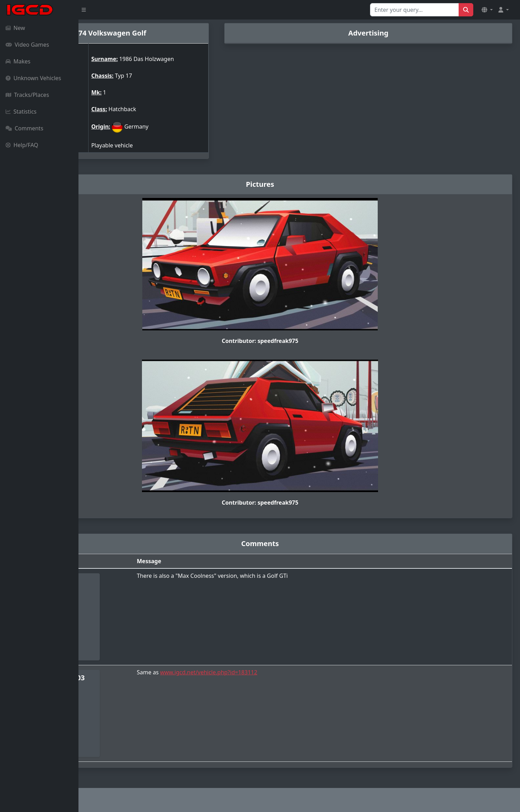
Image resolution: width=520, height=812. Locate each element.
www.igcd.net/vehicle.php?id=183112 (268, 672)
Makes (18, 61)
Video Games (27, 45)
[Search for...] (415, 10)
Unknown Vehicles (33, 78)
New (15, 28)
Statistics (21, 112)
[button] (487, 10)
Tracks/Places (27, 95)
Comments (24, 128)
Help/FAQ (22, 145)
